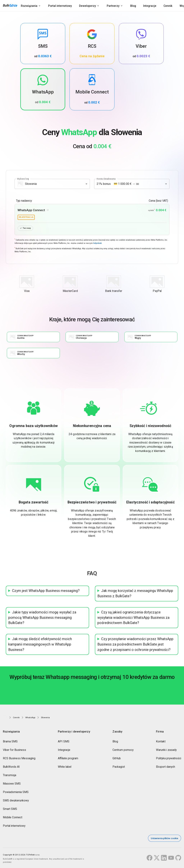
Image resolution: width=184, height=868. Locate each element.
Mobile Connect (13, 818)
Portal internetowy (60, 6)
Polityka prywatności (169, 759)
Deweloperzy (88, 6)
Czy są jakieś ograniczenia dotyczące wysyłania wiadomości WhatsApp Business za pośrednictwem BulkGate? (133, 618)
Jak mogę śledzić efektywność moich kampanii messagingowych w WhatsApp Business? (40, 644)
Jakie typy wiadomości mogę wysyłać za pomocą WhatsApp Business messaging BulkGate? (42, 618)
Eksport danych (165, 767)
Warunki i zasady (166, 750)
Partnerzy (113, 6)
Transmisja (10, 776)
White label (65, 767)
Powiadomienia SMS (16, 792)
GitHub (117, 759)
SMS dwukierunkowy (16, 801)
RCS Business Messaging (19, 759)
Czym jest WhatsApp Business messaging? (46, 591)
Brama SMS (10, 742)
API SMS (64, 742)
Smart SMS (10, 809)
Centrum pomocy (123, 750)
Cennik (168, 6)
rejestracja (26, 217)
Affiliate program (68, 759)
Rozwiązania (29, 6)
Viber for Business (14, 750)
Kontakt (161, 742)
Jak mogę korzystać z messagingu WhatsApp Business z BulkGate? (135, 594)
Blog (133, 6)
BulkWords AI (11, 767)
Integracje (150, 6)
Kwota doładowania (106, 179)
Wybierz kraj (23, 179)
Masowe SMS (12, 784)
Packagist (119, 767)
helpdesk (97, 243)
